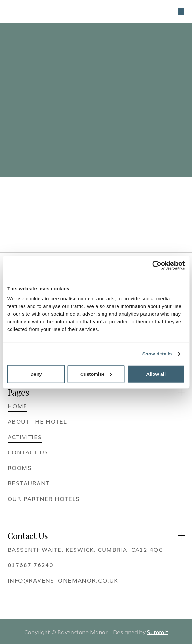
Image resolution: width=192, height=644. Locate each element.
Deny (36, 374)
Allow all (156, 374)
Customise (96, 374)
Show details (157, 354)
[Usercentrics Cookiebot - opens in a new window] (157, 265)
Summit (157, 632)
